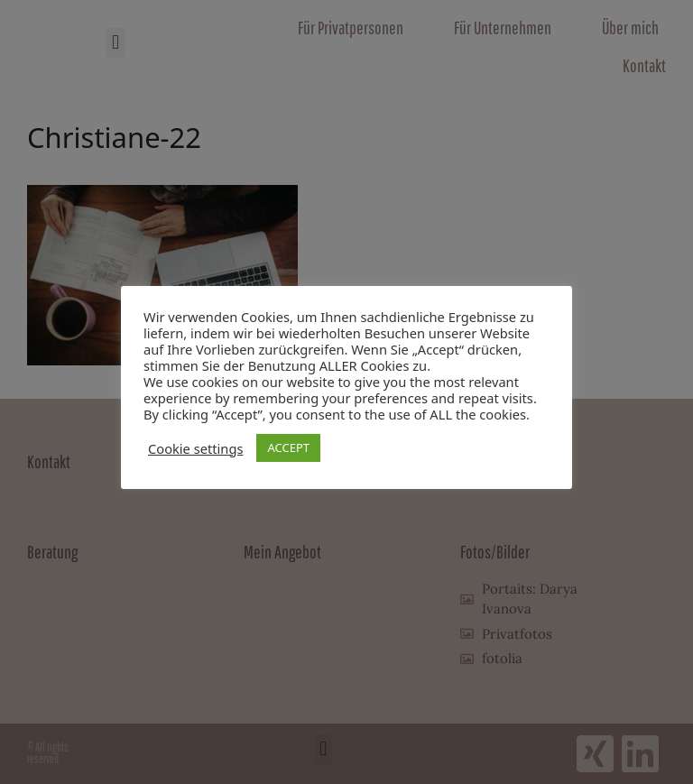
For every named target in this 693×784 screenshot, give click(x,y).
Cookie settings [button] (195, 448)
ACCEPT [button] (288, 447)
